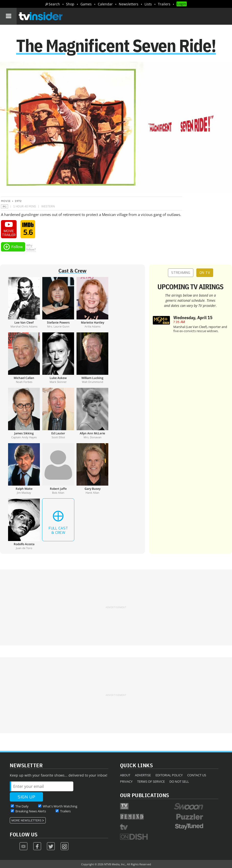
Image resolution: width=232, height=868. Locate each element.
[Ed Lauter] (58, 413)
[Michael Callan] (24, 358)
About (125, 775)
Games (86, 4)
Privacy (126, 781)
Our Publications (145, 795)
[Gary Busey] (92, 469)
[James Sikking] (24, 413)
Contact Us (197, 775)
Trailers (164, 4)
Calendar (105, 4)
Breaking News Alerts (31, 811)
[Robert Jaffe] (58, 469)
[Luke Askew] (58, 358)
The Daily (22, 806)
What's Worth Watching (60, 806)
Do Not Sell (179, 781)
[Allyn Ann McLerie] (92, 413)
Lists (148, 4)
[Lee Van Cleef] (24, 302)
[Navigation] (8, 16)
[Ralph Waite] (24, 469)
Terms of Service (151, 781)
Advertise (143, 775)
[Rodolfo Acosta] (24, 524)
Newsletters (129, 4)
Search (54, 4)
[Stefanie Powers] (58, 302)
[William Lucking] (92, 358)
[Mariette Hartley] (92, 302)
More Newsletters (27, 820)
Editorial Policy (169, 775)
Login (182, 4)
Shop (70, 4)
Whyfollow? (31, 247)
